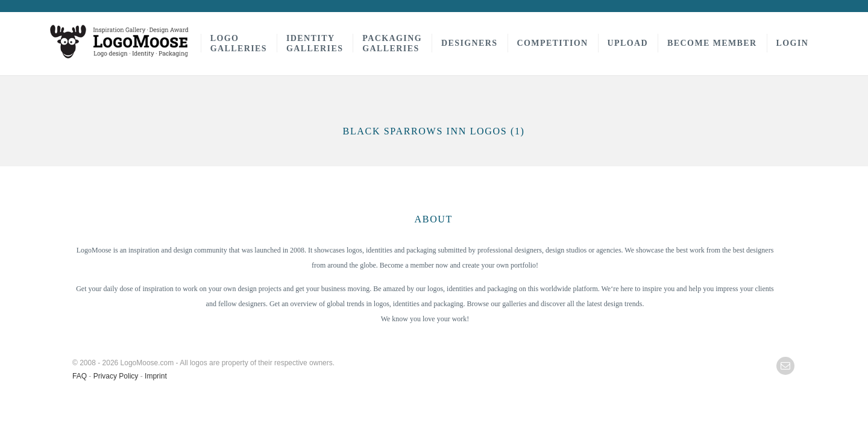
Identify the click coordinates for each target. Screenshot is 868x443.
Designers (470, 43)
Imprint (156, 376)
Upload (628, 43)
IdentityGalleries (315, 43)
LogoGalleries (239, 43)
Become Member (712, 43)
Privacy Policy (116, 376)
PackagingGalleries (392, 43)
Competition (553, 43)
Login (793, 43)
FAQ (80, 376)
